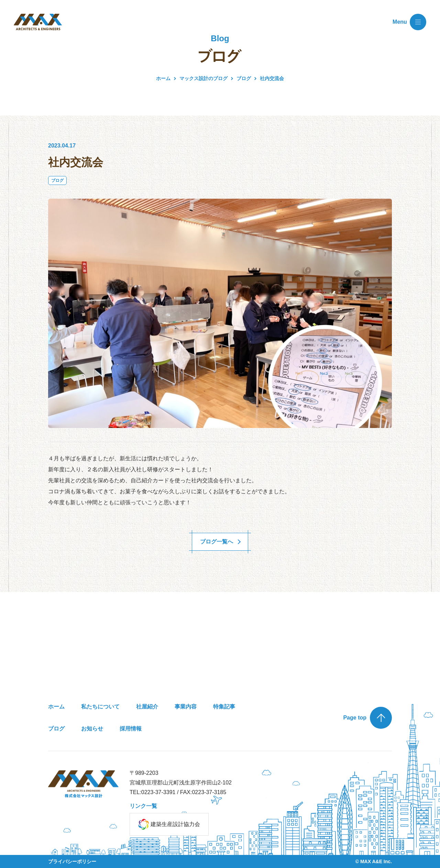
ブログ (57, 180)
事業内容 (186, 707)
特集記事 (224, 707)
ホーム (163, 78)
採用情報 (131, 729)
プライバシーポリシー (72, 861)
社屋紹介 (147, 707)
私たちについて (100, 707)
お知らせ (92, 729)
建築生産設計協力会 (169, 824)
